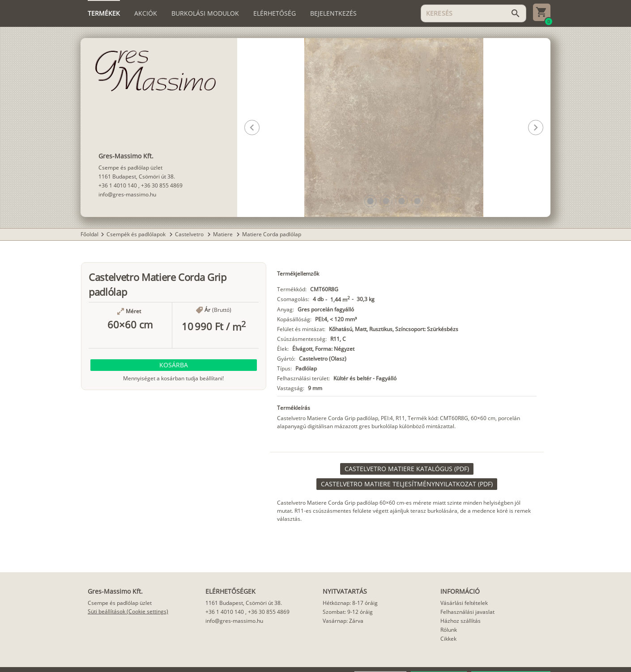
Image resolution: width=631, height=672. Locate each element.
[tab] (104, 13)
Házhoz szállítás (460, 621)
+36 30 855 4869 (162, 185)
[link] (407, 469)
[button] (370, 201)
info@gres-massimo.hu (127, 194)
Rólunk (449, 630)
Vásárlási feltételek (464, 603)
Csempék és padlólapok (137, 234)
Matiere (224, 234)
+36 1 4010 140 (118, 185)
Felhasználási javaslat (467, 612)
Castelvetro (190, 234)
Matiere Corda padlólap (272, 234)
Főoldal (90, 234)
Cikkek (448, 639)
